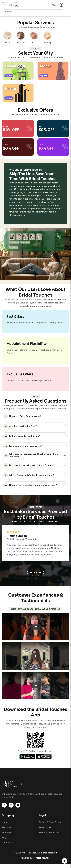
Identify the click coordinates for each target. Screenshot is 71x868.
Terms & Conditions (49, 835)
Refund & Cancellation (50, 825)
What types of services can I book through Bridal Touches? (31, 456)
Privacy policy (46, 830)
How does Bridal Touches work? (22, 417)
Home (5, 825)
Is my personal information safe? (23, 447)
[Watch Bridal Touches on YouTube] (18, 807)
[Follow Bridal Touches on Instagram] (11, 807)
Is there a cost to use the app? (22, 437)
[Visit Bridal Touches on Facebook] (4, 807)
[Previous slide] (31, 574)
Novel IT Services (42, 860)
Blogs (5, 840)
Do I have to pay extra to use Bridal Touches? (29, 466)
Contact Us (8, 845)
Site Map (6, 835)
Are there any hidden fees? (20, 427)
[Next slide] (40, 574)
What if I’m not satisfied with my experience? (29, 476)
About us (6, 830)
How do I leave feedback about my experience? (30, 486)
